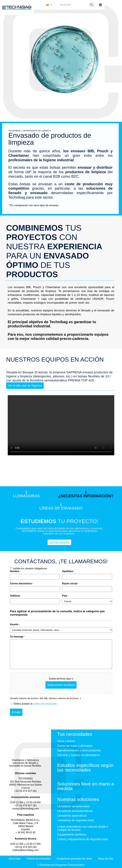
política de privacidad (45, 704)
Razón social (70, 583)
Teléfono (16, 596)
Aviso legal (15, 859)
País (65, 596)
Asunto (15, 624)
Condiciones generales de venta (74, 859)
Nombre (15, 571)
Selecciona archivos (61, 685)
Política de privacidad (39, 859)
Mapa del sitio (106, 859)
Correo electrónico (22, 583)
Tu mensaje (17, 637)
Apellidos (68, 571)
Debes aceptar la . (36, 704)
